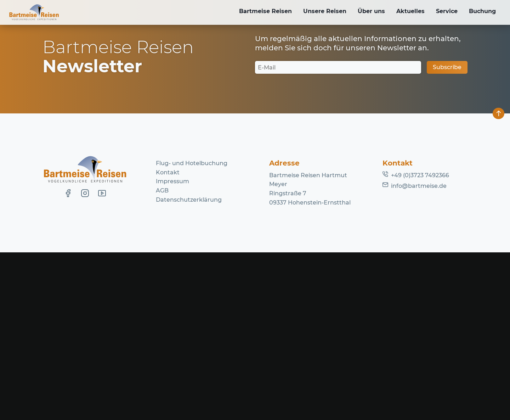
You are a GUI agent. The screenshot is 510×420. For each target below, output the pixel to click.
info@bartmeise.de (419, 353)
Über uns (366, 12)
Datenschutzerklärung (189, 367)
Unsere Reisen (318, 12)
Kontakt (168, 340)
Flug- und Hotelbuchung (192, 331)
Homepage (322, 137)
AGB (162, 358)
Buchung (482, 12)
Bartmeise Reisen (258, 12)
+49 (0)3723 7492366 (420, 343)
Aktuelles (407, 12)
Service (445, 12)
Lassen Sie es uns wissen (207, 128)
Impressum (172, 349)
